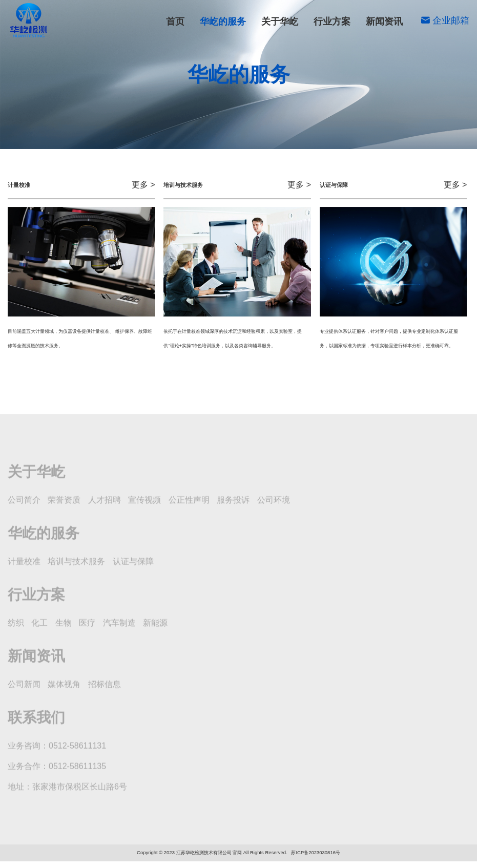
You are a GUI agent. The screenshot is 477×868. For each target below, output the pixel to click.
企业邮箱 (445, 20)
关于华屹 (280, 22)
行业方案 (332, 22)
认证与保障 (118, 130)
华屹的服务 (223, 22)
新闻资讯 (384, 22)
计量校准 (118, 111)
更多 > (143, 186)
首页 (175, 22)
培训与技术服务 (356, 111)
